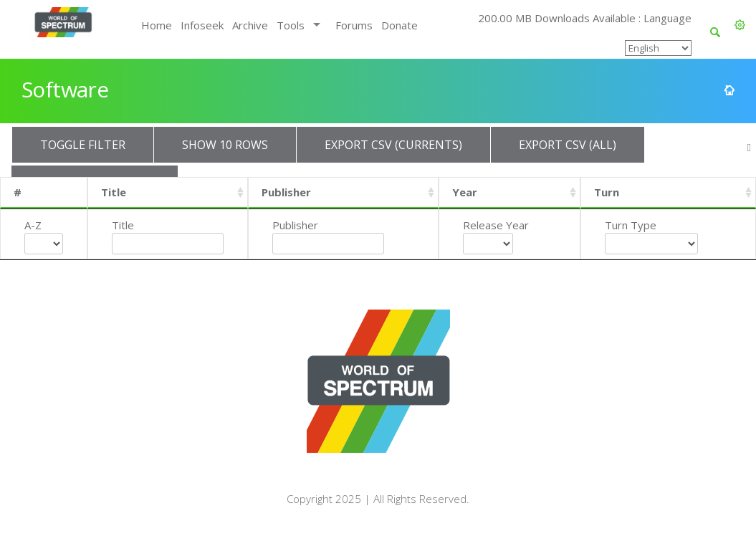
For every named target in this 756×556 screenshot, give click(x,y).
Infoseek (202, 25)
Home (157, 25)
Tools (291, 25)
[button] (740, 25)
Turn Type (631, 225)
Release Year (496, 225)
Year (465, 192)
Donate (399, 25)
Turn (607, 192)
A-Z (33, 225)
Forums (354, 25)
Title (114, 192)
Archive (250, 25)
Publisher (286, 192)
